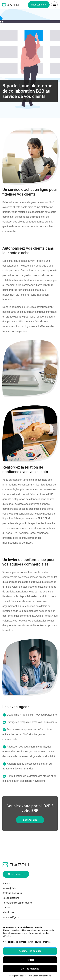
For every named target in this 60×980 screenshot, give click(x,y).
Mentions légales (11, 917)
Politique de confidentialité (40, 976)
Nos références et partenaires (17, 903)
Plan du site (8, 912)
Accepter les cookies (30, 951)
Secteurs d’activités (12, 893)
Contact (7, 908)
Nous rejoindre (10, 888)
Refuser (30, 960)
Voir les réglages (30, 969)
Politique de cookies (18, 976)
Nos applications (11, 898)
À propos (7, 883)
